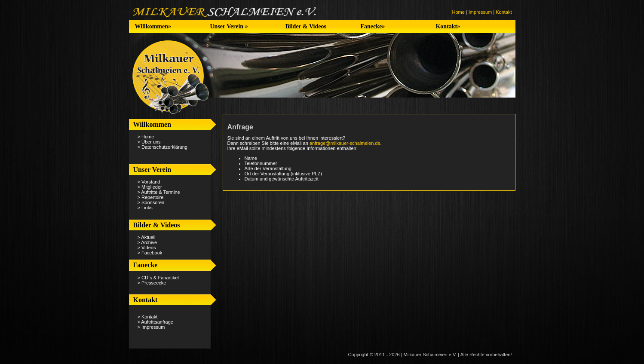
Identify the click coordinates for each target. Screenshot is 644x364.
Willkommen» (153, 26)
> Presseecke (152, 283)
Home (458, 12)
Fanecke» (373, 26)
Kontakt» (448, 26)
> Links (145, 208)
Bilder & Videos (305, 26)
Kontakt (504, 12)
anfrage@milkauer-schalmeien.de (345, 143)
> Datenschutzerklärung (163, 147)
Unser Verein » (229, 26)
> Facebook (150, 253)
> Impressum (151, 327)
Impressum (480, 12)
